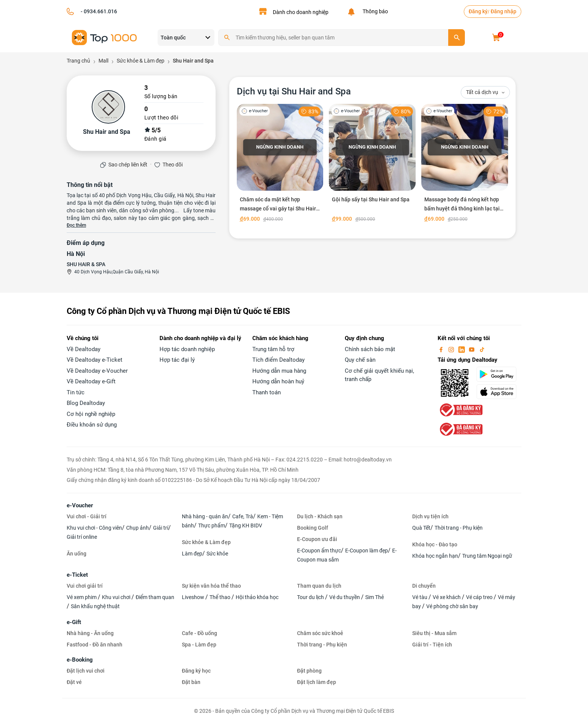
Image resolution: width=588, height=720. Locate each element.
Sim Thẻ (375, 597)
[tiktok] (482, 349)
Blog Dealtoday (86, 403)
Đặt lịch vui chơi (86, 671)
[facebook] (442, 349)
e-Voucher (80, 505)
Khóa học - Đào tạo (435, 544)
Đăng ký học (196, 671)
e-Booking (80, 660)
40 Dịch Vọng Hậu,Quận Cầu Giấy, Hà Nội (117, 272)
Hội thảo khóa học (257, 597)
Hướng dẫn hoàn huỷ (278, 381)
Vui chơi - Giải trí (87, 516)
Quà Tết (421, 528)
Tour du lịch (311, 597)
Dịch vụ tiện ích (430, 516)
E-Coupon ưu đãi (317, 539)
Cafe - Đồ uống (199, 633)
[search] (457, 38)
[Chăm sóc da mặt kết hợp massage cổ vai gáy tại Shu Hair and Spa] (280, 165)
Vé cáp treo (480, 597)
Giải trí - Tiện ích (432, 645)
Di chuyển (424, 586)
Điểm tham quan (155, 597)
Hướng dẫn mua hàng (279, 371)
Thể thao (220, 597)
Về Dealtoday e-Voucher (97, 371)
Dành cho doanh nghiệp (301, 12)
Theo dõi (173, 165)
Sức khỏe (217, 554)
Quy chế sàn (360, 360)
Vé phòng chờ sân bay (452, 606)
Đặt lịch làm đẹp (317, 682)
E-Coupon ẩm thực (319, 551)
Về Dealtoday (84, 349)
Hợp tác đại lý (177, 360)
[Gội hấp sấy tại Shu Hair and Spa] (372, 165)
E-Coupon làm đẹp (367, 551)
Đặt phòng (309, 671)
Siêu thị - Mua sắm (434, 633)
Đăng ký (478, 11)
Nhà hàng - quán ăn (205, 516)
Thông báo (374, 11)
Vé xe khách (447, 597)
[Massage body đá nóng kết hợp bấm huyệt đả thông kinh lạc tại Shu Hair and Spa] (465, 165)
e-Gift (74, 622)
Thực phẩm (212, 525)
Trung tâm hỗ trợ (273, 349)
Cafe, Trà (243, 516)
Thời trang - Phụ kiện (459, 528)
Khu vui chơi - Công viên (94, 528)
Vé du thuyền (345, 597)
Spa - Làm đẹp (199, 645)
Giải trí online (82, 537)
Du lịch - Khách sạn (320, 516)
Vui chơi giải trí (85, 586)
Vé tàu (420, 597)
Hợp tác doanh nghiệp (187, 349)
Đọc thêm (76, 225)
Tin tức (76, 392)
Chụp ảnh (138, 528)
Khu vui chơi (117, 597)
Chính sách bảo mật (370, 349)
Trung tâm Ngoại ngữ (487, 556)
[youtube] (472, 349)
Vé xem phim (82, 597)
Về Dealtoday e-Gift (91, 381)
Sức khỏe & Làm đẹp (206, 542)
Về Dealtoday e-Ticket (95, 360)
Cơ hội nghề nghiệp (91, 414)
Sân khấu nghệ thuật (95, 606)
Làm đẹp (192, 554)
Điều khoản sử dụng (92, 425)
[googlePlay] (499, 374)
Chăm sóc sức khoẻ (320, 633)
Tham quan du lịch (319, 586)
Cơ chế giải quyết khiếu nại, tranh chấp (379, 375)
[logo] (105, 37)
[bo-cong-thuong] (460, 409)
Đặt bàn (191, 682)
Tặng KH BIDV (246, 525)
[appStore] (499, 392)
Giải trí (161, 528)
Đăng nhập (504, 11)
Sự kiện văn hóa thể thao (211, 586)
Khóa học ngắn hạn (435, 556)
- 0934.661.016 (98, 11)
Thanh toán (267, 392)
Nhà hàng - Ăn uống (90, 633)
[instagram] (452, 349)
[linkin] (462, 349)
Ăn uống (77, 554)
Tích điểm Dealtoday (278, 360)
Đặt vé (74, 682)
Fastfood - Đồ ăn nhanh (95, 645)
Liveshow (194, 597)
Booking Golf (313, 528)
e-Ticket (77, 575)
